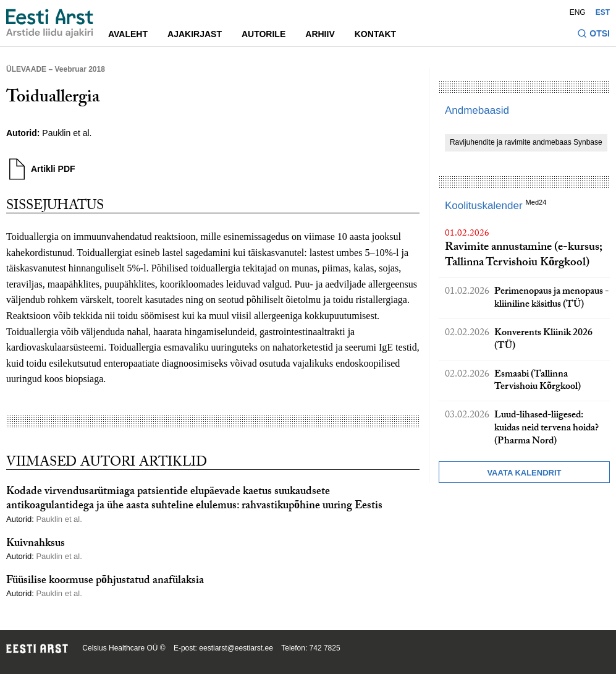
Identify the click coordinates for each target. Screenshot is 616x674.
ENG (578, 12)
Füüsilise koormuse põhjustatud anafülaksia (105, 582)
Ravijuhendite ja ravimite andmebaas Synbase (526, 142)
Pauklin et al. (67, 133)
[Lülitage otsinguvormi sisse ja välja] (593, 35)
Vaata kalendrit (524, 473)
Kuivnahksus (36, 544)
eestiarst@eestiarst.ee (236, 648)
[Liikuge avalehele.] (50, 23)
